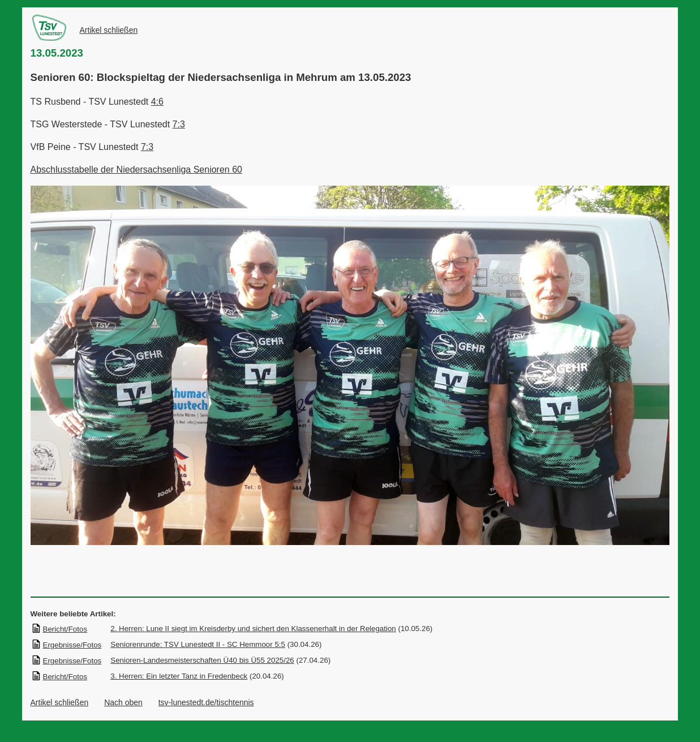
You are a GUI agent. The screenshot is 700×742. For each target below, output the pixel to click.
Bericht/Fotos (59, 629)
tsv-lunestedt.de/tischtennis (206, 702)
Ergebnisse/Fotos (66, 645)
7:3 (179, 124)
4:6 (157, 102)
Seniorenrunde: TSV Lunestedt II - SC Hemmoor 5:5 (198, 644)
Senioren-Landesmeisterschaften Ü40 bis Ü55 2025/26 (202, 660)
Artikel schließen (109, 30)
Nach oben (123, 702)
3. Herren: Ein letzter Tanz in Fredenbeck (179, 676)
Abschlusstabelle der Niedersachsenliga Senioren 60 (136, 170)
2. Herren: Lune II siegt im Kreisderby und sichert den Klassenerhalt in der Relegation (253, 629)
